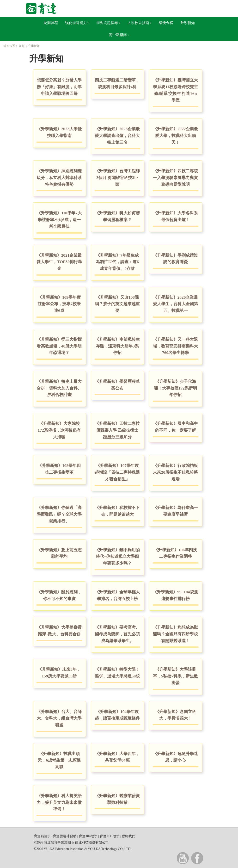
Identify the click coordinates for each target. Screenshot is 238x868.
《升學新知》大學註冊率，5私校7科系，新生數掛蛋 (175, 676)
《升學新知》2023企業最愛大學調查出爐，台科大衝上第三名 (117, 136)
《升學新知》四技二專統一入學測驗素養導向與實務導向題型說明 (175, 178)
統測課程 (51, 23)
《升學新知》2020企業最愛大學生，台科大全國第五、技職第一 (176, 304)
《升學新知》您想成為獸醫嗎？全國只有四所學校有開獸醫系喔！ (175, 634)
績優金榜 (166, 23)
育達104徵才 (88, 836)
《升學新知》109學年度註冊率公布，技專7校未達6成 (59, 304)
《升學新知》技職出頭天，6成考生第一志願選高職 (59, 760)
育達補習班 (42, 836)
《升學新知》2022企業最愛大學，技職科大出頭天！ (176, 136)
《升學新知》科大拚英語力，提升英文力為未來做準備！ (59, 802)
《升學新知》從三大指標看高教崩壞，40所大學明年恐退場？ (59, 346)
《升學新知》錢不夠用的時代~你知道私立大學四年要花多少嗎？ (117, 557)
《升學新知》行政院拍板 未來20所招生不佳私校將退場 (175, 472)
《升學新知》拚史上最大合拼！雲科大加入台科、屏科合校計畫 (59, 388)
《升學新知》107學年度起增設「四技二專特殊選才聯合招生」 (117, 472)
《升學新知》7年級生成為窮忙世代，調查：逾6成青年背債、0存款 (117, 262)
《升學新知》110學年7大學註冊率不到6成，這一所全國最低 (59, 220)
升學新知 (188, 23)
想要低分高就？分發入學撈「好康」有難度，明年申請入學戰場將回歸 (59, 87)
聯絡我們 (128, 836)
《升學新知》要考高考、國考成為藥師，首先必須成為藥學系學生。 (117, 634)
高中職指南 (119, 35)
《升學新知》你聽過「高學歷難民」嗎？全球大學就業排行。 (59, 514)
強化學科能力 (77, 23)
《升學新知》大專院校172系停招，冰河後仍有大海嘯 (59, 430)
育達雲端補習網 (65, 836)
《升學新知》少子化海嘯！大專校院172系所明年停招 (175, 388)
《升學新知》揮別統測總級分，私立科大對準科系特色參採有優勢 (59, 178)
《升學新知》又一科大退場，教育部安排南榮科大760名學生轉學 (175, 346)
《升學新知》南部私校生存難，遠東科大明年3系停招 (117, 346)
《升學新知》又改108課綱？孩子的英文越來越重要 (117, 304)
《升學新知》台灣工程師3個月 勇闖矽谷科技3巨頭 (117, 178)
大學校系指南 (140, 23)
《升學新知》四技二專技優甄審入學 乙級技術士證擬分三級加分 (117, 430)
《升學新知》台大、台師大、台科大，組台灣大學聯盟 (59, 718)
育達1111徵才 (110, 836)
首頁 (22, 46)
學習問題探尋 (108, 23)
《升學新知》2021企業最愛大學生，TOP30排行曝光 (59, 262)
